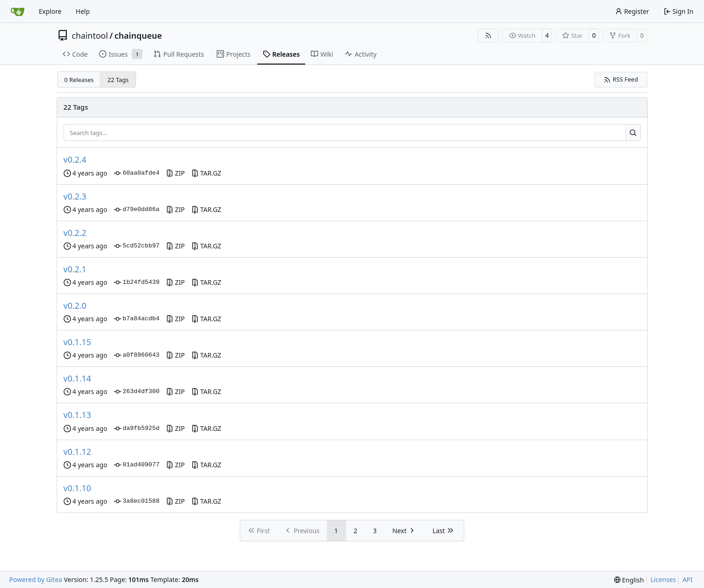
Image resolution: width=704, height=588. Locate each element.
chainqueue (138, 35)
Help (83, 11)
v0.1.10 (77, 488)
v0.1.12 (77, 452)
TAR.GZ (206, 173)
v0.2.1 (75, 269)
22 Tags (118, 80)
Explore (50, 11)
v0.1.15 (77, 342)
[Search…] (633, 133)
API (687, 579)
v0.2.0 (75, 306)
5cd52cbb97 (137, 246)
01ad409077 (137, 465)
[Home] (18, 12)
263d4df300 (137, 392)
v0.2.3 (75, 196)
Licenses (663, 579)
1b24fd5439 (137, 282)
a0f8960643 (137, 355)
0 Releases (79, 80)
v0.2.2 (75, 233)
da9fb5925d (137, 429)
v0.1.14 (77, 378)
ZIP (175, 173)
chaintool (90, 35)
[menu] (629, 580)
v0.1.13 (77, 415)
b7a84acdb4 (137, 319)
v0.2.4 (75, 159)
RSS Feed (621, 79)
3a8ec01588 (137, 501)
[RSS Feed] (488, 35)
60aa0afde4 (137, 173)
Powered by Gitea (36, 579)
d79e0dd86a (137, 210)
